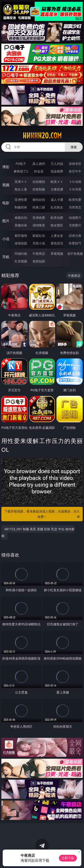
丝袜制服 (39, 189)
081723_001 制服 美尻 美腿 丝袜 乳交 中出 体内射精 (38, 532)
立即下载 (68, 858)
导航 (6, 257)
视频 (6, 185)
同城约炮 (21, 254)
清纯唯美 (39, 225)
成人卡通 (57, 200)
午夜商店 (39, 254)
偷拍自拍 (39, 200)
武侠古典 (75, 236)
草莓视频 (57, 254)
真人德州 (39, 164)
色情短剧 (39, 261)
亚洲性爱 (21, 200)
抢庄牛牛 (75, 171)
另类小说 (39, 243)
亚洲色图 (39, 218)
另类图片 (75, 225)
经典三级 (39, 207)
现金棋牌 (57, 171)
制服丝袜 (21, 207)
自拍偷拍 (39, 182)
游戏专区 (75, 164)
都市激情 (21, 236)
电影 (6, 203)
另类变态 (75, 207)
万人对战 (57, 164)
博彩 (6, 167)
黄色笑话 (57, 243)
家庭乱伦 (39, 236)
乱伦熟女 (57, 207)
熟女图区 (57, 225)
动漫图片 (75, 218)
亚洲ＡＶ (21, 182)
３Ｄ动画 (75, 182)
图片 (6, 221)
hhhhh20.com (42, 136)
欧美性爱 (75, 200)
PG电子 (21, 164)
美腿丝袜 (21, 225)
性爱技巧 (75, 243)
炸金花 (39, 171)
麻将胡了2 (21, 171)
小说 (6, 239)
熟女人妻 (21, 189)
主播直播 (57, 189)
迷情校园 (21, 243)
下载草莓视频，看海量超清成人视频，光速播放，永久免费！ (43, 514)
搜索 (74, 147)
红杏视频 (21, 261)
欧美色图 (57, 218)
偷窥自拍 (21, 218)
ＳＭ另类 (75, 189)
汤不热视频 (75, 254)
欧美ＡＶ (57, 182)
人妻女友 (57, 236)
